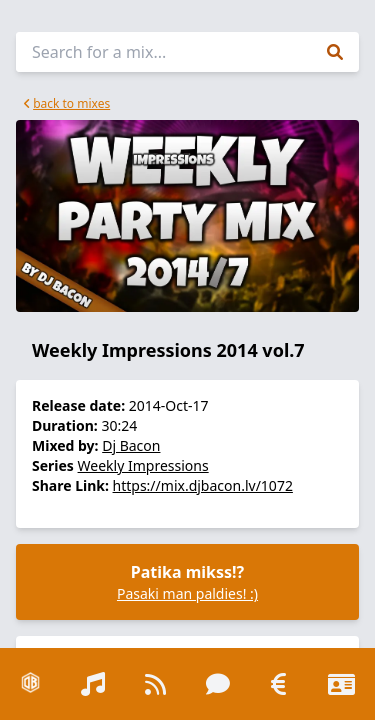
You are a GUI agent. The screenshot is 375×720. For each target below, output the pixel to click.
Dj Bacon (131, 445)
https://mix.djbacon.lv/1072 (203, 485)
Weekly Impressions (143, 465)
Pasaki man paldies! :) (187, 593)
